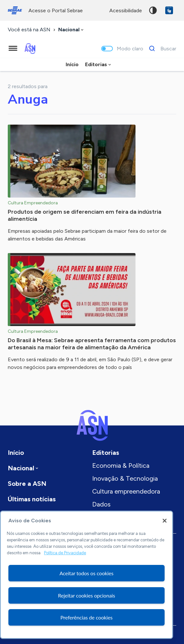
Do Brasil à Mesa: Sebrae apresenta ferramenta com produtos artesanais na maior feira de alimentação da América (92, 344)
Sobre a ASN (27, 484)
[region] (87, 575)
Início (72, 64)
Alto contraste (153, 10)
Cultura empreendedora (126, 491)
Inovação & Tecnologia (125, 478)
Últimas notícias (32, 499)
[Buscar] (161, 48)
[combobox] (71, 30)
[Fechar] (165, 521)
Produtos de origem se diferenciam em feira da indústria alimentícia (85, 215)
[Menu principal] (13, 48)
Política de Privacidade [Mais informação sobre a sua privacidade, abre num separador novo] (65, 553)
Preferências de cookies (87, 617)
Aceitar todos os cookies (87, 573)
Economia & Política (121, 465)
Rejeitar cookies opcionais (87, 595)
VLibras (169, 10)
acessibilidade (126, 10)
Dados (101, 504)
